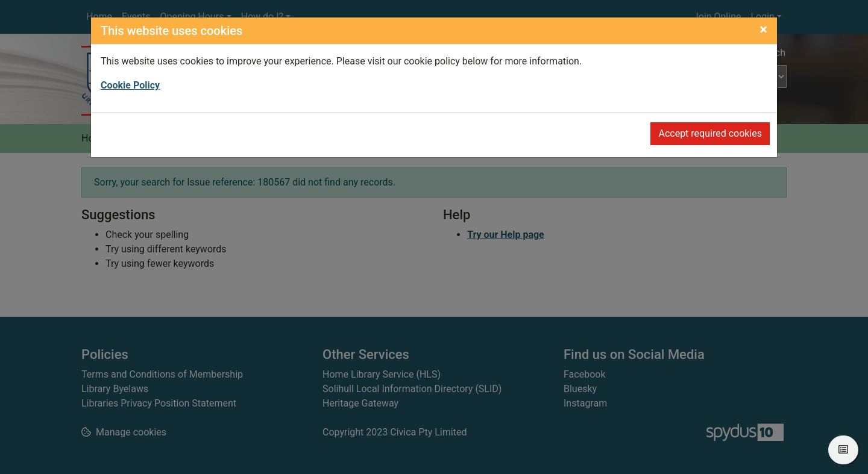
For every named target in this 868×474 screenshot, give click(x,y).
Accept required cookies (710, 133)
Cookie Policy (130, 85)
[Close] (763, 30)
